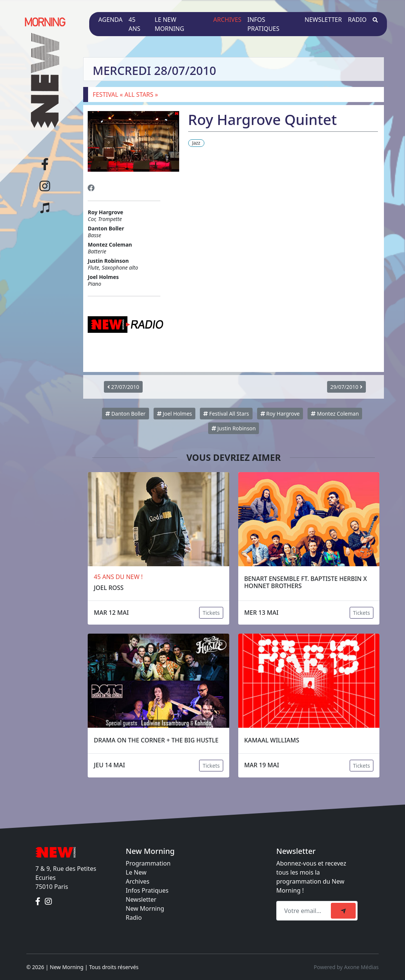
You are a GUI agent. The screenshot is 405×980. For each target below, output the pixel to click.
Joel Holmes (174, 414)
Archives (228, 20)
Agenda (110, 20)
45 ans (135, 24)
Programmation (148, 863)
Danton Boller (126, 414)
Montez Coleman (335, 414)
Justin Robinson (234, 428)
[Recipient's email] (305, 911)
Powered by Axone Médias (346, 967)
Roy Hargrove (280, 414)
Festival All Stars (226, 414)
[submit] (343, 911)
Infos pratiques (263, 24)
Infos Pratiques (147, 890)
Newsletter (323, 20)
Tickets (211, 613)
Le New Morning (169, 24)
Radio (357, 20)
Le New (136, 872)
